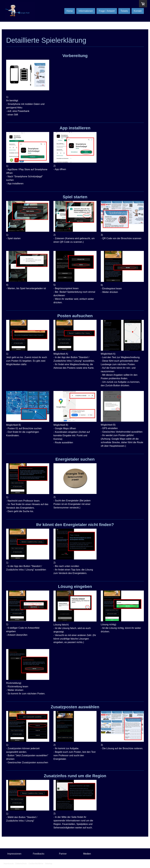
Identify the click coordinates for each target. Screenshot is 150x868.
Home (70, 11)
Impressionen (14, 854)
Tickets (124, 11)
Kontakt (138, 11)
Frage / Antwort (107, 11)
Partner (63, 854)
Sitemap (49, 863)
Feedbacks (39, 854)
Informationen (86, 11)
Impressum (9, 863)
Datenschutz (21, 863)
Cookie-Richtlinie (36, 863)
